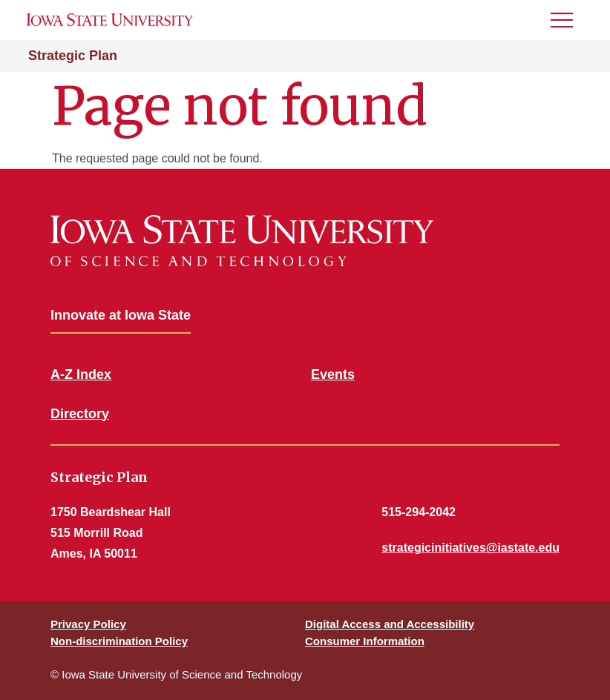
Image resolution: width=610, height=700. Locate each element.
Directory (80, 414)
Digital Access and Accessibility (390, 624)
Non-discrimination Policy (119, 641)
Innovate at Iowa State (121, 315)
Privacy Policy (88, 624)
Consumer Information (365, 641)
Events (333, 374)
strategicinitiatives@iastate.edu (470, 548)
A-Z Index (81, 374)
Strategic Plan (73, 56)
